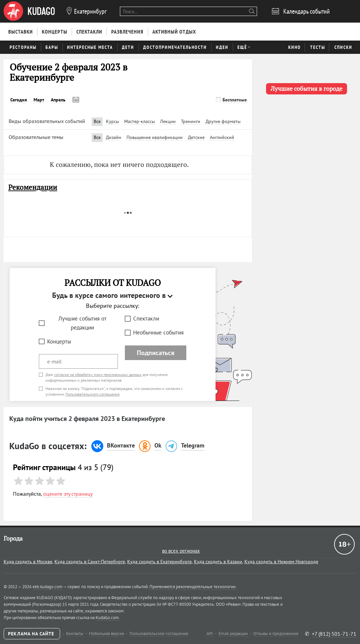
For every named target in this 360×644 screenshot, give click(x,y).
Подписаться (156, 353)
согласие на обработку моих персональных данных (98, 375)
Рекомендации (33, 187)
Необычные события (158, 332)
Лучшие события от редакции (83, 323)
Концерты (59, 341)
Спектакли (146, 319)
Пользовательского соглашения (92, 394)
